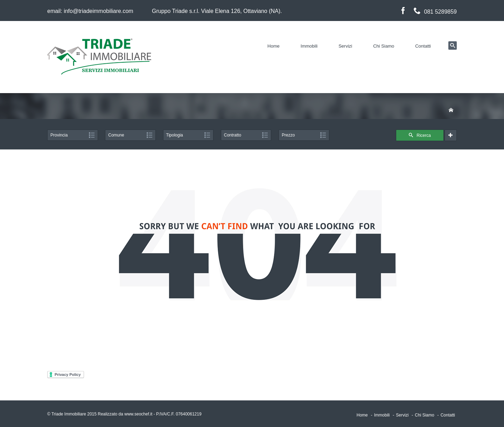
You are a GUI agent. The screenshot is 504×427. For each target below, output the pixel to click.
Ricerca (420, 135)
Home (274, 46)
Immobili (309, 46)
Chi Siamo (384, 46)
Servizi (345, 46)
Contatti (423, 46)
